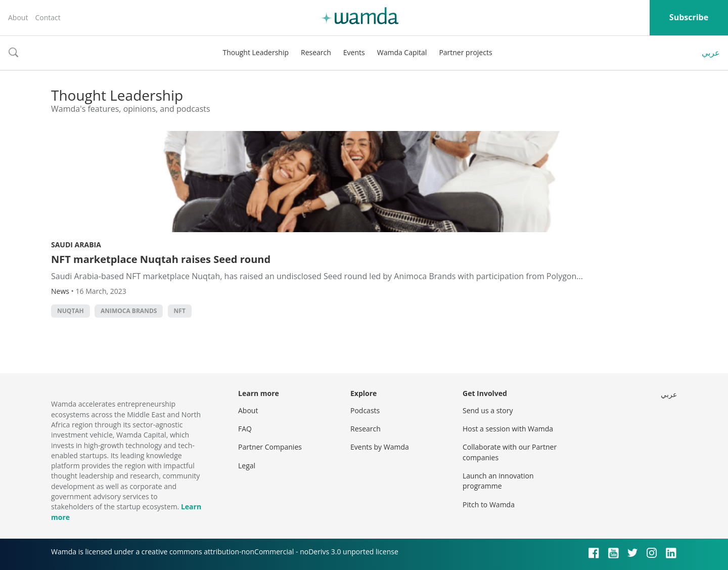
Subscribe (689, 17)
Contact (48, 17)
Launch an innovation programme (498, 481)
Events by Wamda (380, 447)
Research (316, 52)
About (18, 17)
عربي (711, 53)
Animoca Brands (129, 311)
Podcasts (365, 410)
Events (354, 52)
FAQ (245, 429)
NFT (180, 311)
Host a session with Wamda (508, 429)
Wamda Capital (402, 52)
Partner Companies (270, 447)
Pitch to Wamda (489, 505)
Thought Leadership (256, 52)
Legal (247, 466)
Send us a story (488, 410)
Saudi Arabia (76, 245)
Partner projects (465, 52)
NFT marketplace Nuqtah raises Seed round (161, 259)
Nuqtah (71, 311)
